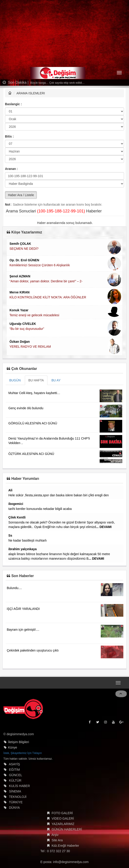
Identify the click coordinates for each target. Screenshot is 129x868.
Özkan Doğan (20, 342)
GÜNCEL (16, 775)
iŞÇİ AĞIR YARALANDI (23, 609)
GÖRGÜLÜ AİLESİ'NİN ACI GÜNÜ (33, 423)
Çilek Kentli (17, 517)
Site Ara (57, 840)
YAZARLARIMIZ (63, 824)
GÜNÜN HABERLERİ (67, 829)
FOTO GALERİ (62, 813)
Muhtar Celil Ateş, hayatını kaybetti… (34, 393)
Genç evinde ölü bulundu (26, 408)
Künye (13, 747)
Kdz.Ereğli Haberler (65, 846)
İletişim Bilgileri (19, 742)
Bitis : (9, 136)
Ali (10, 490)
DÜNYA (14, 808)
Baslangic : (13, 104)
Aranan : (11, 169)
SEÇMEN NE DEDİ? (24, 249)
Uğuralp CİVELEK (23, 324)
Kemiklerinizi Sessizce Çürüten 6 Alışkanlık (40, 265)
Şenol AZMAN (20, 276)
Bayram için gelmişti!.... (23, 630)
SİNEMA (15, 791)
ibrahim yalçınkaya (22, 549)
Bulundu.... (14, 588)
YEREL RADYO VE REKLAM (30, 347)
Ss (10, 535)
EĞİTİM (14, 770)
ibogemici (16, 504)
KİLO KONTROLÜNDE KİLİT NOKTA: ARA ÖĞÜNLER (48, 297)
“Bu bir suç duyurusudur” (27, 329)
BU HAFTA (36, 380)
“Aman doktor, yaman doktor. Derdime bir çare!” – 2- (46, 281)
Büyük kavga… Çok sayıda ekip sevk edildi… (57, 83)
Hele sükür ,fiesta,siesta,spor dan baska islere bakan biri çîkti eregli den (59, 495)
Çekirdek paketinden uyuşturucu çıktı (33, 650)
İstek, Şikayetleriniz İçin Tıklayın (23, 753)
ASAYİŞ (14, 764)
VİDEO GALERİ (63, 818)
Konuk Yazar (19, 310)
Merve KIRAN (20, 292)
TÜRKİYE (16, 802)
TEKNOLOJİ (18, 797)
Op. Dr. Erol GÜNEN (24, 260)
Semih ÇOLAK (20, 244)
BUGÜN (15, 380)
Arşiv (55, 835)
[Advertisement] (64, 34)
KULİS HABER (20, 786)
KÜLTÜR (15, 780)
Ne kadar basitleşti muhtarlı (28, 540)
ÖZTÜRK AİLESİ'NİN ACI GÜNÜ (31, 454)
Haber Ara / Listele (21, 195)
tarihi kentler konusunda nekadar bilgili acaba (40, 509)
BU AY (56, 380)
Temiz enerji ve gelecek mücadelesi (34, 315)
